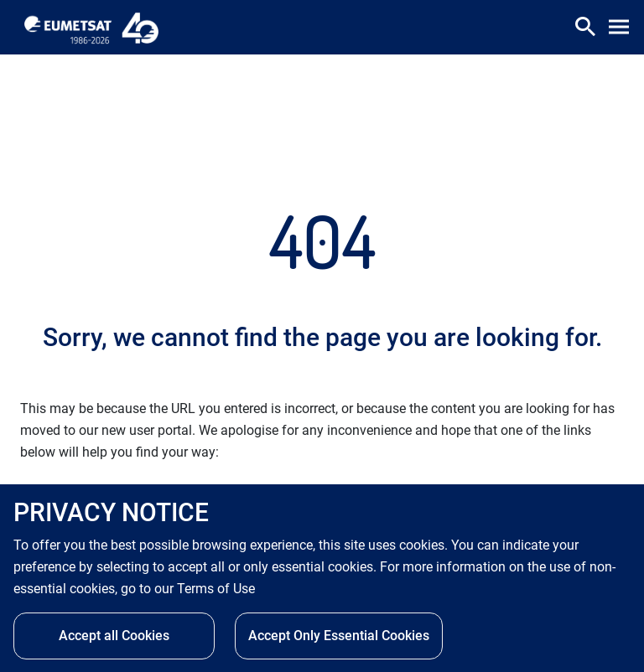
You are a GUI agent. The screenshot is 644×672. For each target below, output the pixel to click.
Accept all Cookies (114, 636)
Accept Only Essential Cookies (339, 636)
